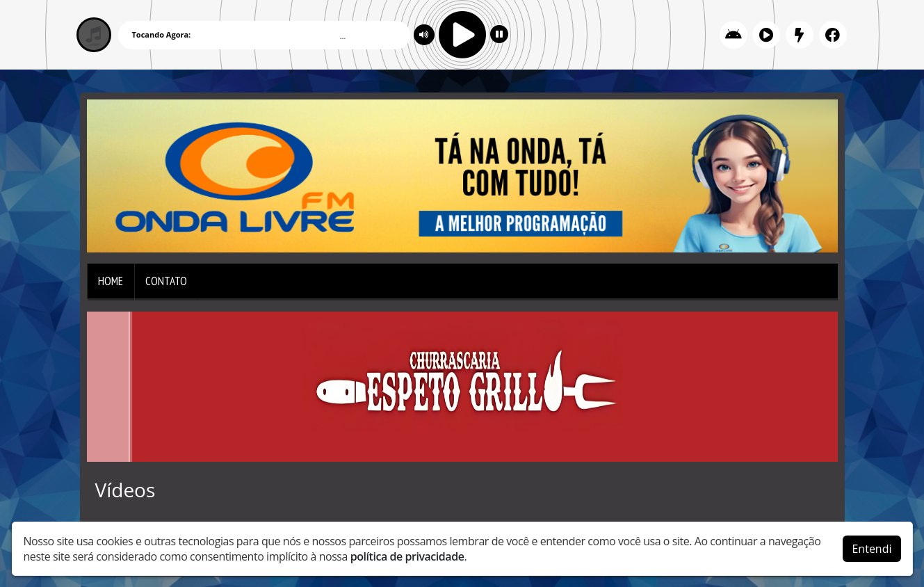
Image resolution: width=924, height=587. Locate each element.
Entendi (872, 549)
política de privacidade (407, 556)
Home (111, 281)
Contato (166, 281)
